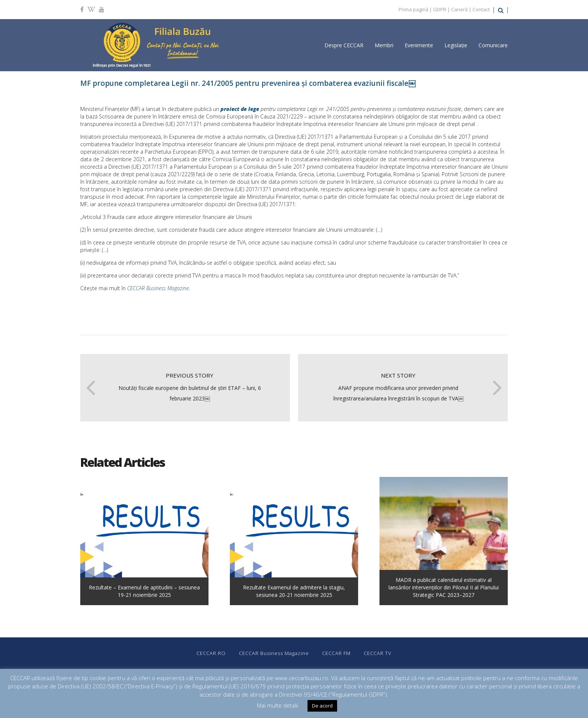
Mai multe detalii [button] (277, 705)
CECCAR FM (336, 653)
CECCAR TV (378, 653)
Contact (481, 9)
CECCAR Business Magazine (158, 288)
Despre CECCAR (344, 45)
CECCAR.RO (211, 653)
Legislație (456, 45)
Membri (384, 45)
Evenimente (419, 45)
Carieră (459, 9)
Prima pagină (413, 9)
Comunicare (493, 45)
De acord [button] (322, 706)
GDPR (440, 9)
